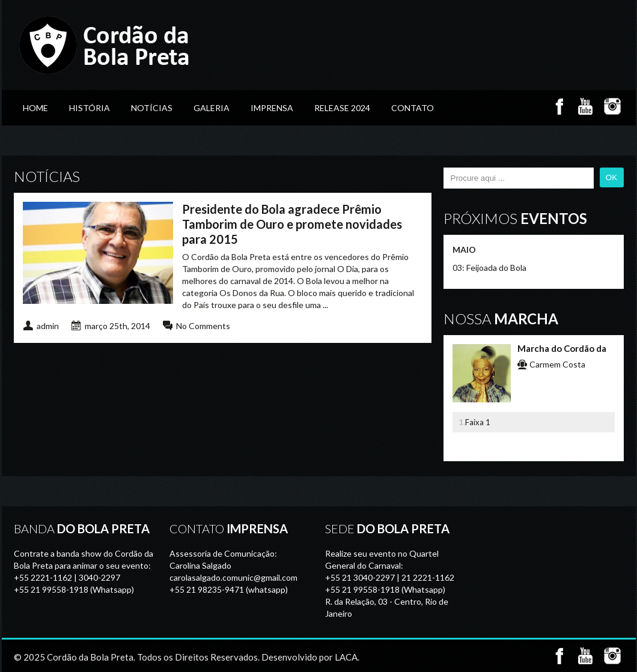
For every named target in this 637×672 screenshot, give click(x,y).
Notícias (152, 108)
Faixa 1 (478, 422)
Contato (413, 108)
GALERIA (212, 108)
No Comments (203, 326)
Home (35, 108)
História (90, 108)
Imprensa (272, 108)
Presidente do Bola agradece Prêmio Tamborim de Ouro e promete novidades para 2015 (292, 224)
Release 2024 (342, 108)
